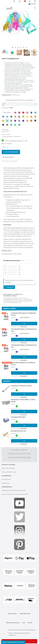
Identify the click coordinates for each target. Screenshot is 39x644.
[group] (6, 316)
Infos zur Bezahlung (9, 472)
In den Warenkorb (11, 152)
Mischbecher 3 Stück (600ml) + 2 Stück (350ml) (23, 401)
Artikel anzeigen (24, 324)
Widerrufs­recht (12, 614)
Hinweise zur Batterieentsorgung (14, 491)
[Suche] (30, 1)
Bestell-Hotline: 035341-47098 (20, 454)
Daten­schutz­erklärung (13, 623)
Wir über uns (6, 479)
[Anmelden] (14, 1)
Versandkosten (14, 161)
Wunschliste (8, 157)
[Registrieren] (20, 1)
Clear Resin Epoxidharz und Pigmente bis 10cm (24, 330)
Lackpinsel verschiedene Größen (21, 386)
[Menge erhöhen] (8, 147)
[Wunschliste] (35, 1)
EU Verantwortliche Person (12, 254)
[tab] (7, 250)
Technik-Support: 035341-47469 (20, 457)
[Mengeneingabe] (4, 147)
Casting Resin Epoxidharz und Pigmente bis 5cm (24, 314)
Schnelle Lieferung (20, 450)
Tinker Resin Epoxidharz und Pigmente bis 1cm (23, 364)
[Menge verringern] (10, 147)
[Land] (25, 1)
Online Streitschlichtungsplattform (15, 494)
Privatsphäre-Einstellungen (13, 642)
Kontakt (30, 623)
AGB (24, 623)
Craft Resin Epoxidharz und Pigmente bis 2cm (24, 346)
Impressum (5, 483)
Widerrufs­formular (25, 614)
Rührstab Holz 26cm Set (18, 431)
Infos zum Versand (8, 468)
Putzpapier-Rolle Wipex (18, 417)
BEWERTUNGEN (7, 250)
